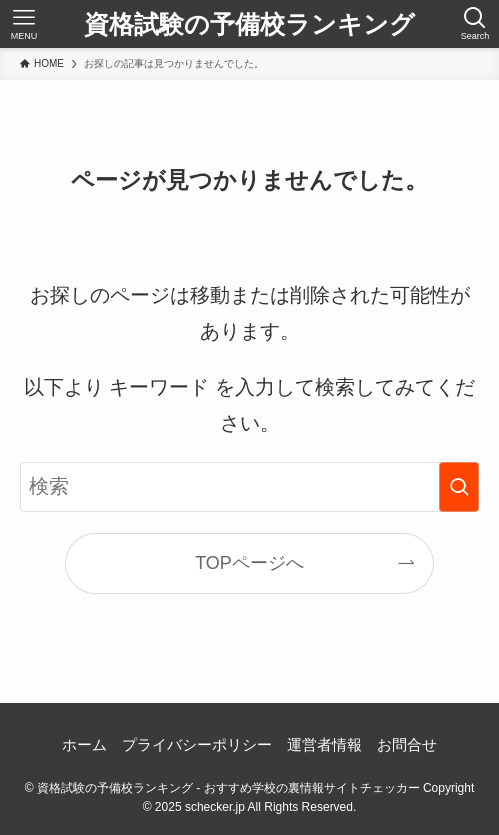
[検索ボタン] (475, 24)
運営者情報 (324, 744)
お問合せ (407, 744)
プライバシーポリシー (197, 744)
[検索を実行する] (459, 487)
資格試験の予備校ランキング (249, 24)
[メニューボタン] (24, 24)
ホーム (84, 744)
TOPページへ (249, 563)
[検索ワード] (249, 487)
